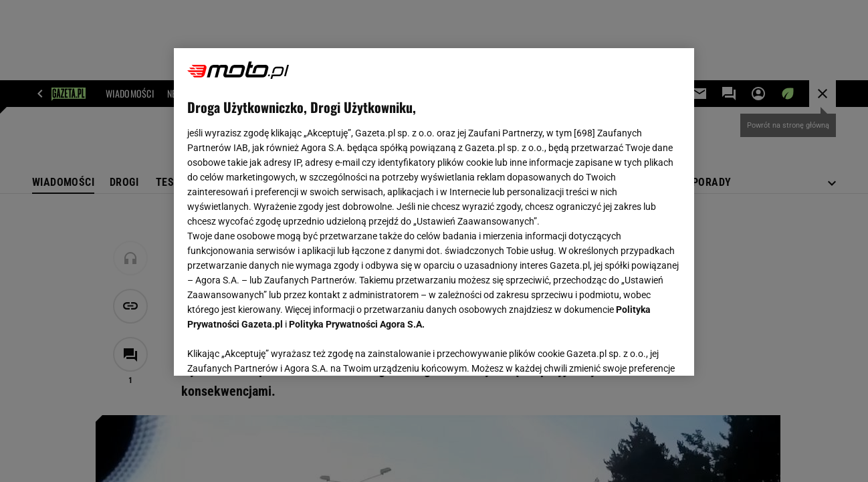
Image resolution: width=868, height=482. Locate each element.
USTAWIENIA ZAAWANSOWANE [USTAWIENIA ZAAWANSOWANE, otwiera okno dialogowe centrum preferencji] (275, 349)
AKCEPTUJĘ (636, 350)
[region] (434, 212)
